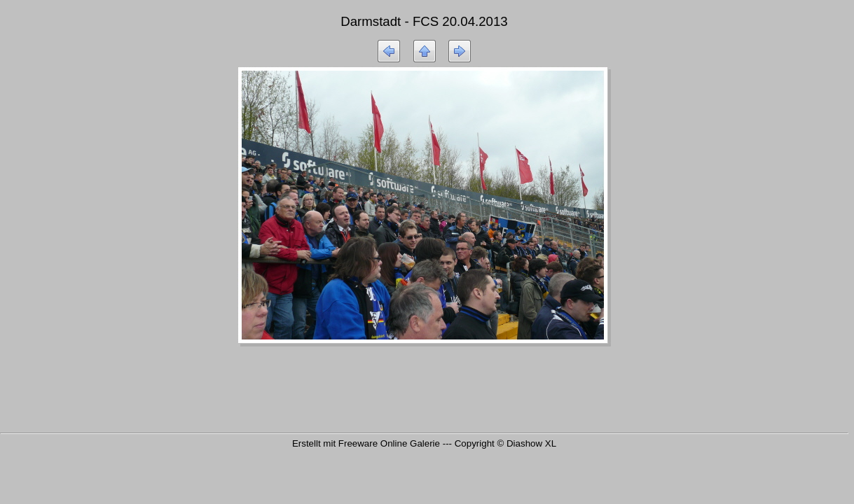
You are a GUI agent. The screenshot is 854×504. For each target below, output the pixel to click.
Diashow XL (531, 443)
